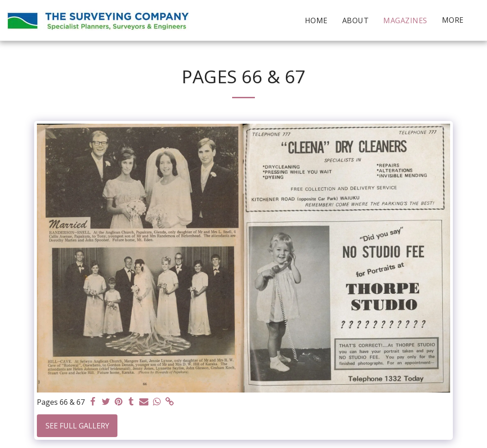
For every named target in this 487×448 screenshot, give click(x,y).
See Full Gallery (77, 426)
